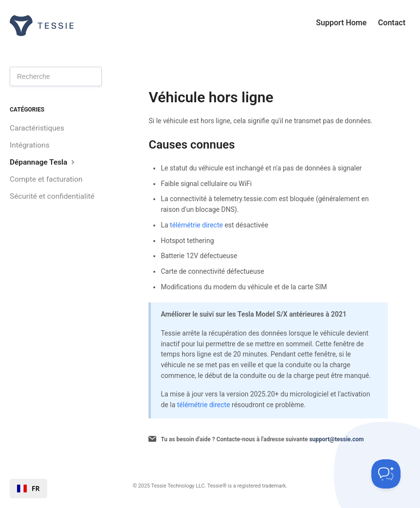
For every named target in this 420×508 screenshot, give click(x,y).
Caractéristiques (37, 128)
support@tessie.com (336, 439)
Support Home (341, 23)
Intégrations (30, 145)
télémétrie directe (196, 225)
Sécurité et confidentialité (52, 196)
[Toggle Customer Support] (386, 474)
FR (28, 489)
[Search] (56, 76)
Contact (392, 23)
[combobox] (28, 489)
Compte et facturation (46, 179)
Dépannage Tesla (43, 162)
